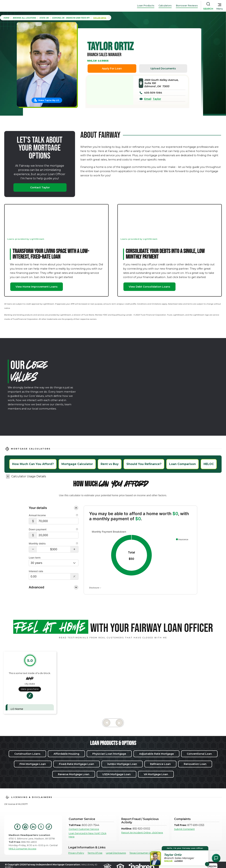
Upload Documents (163, 68)
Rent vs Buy (110, 464)
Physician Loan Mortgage (109, 754)
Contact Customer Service (84, 829)
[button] (33, 549)
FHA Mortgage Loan (33, 764)
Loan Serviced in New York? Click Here (87, 835)
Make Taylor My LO (49, 100)
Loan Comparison (182, 464)
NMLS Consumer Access (22, 849)
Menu (220, 9)
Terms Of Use (95, 853)
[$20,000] (58, 535)
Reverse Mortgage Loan (74, 774)
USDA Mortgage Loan (117, 774)
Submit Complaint (184, 829)
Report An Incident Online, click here (142, 833)
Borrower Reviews (187, 6)
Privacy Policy (76, 853)
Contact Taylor (40, 187)
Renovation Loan (195, 764)
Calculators (165, 6)
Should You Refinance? (144, 464)
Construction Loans (27, 754)
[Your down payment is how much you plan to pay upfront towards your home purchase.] (77, 530)
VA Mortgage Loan (156, 774)
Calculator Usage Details (29, 476)
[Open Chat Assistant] (216, 858)
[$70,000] (58, 521)
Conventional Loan (199, 754)
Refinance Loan (160, 764)
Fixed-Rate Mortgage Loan (77, 764)
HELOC (209, 464)
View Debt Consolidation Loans (149, 287)
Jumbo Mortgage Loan (122, 764)
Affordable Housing (66, 754)
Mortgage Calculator (77, 464)
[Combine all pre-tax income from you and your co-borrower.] (77, 515)
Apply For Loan (112, 68)
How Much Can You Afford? (33, 464)
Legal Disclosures (116, 853)
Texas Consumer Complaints (145, 853)
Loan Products (146, 6)
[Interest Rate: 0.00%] (50, 576)
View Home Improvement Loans (37, 287)
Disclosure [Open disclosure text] (95, 587)
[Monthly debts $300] (54, 549)
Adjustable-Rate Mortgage (156, 754)
